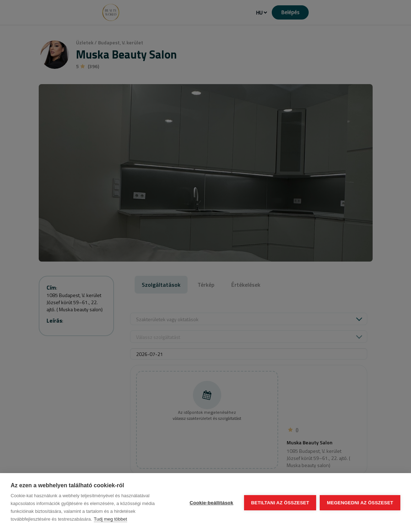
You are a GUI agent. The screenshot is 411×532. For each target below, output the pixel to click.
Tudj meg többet (110, 519)
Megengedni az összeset (360, 503)
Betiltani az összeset (280, 503)
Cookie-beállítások (212, 503)
